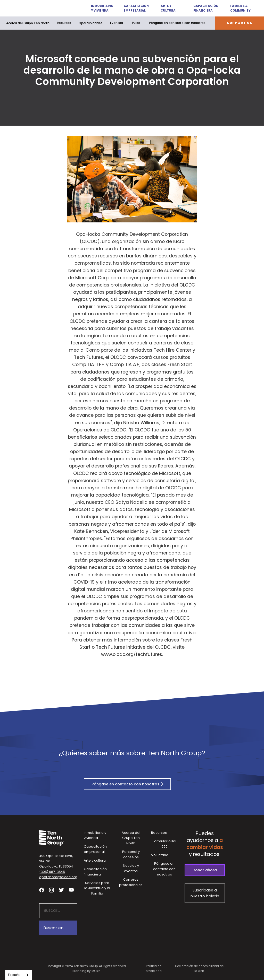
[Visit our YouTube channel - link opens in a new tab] (71, 890)
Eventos (117, 23)
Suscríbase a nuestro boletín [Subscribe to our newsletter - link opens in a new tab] (205, 893)
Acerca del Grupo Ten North (28, 23)
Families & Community (240, 8)
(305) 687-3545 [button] (52, 872)
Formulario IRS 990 (164, 844)
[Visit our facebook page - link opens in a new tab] (42, 890)
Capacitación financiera (206, 8)
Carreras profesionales (131, 882)
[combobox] (19, 975)
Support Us (240, 23)
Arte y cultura (168, 8)
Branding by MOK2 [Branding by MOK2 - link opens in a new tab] (86, 971)
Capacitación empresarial (136, 8)
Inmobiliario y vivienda (101, 8)
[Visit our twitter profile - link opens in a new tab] (61, 890)
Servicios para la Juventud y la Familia (97, 888)
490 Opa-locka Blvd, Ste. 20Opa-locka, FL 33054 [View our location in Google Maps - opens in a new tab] (56, 861)
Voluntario (160, 855)
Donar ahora (205, 870)
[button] (98, 8)
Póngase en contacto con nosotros (177, 23)
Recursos (64, 23)
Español (15, 975)
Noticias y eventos (131, 868)
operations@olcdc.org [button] (58, 877)
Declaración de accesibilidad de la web (199, 969)
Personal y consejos (131, 854)
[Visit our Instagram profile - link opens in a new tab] (51, 890)
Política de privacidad (154, 969)
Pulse (136, 23)
